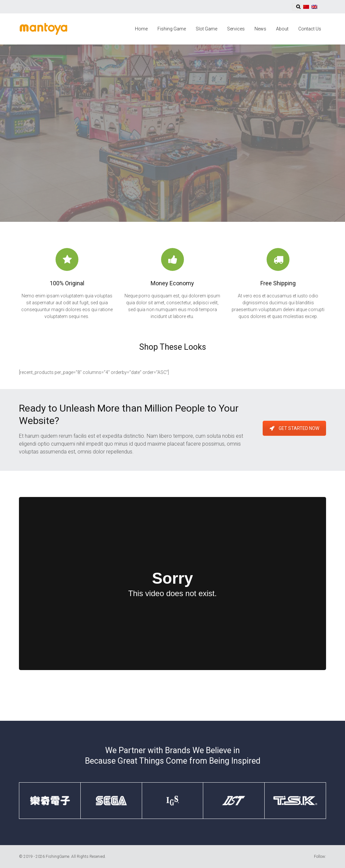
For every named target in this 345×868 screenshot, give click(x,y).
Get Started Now (294, 428)
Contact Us (310, 29)
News (260, 29)
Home (141, 29)
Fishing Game (172, 29)
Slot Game (206, 29)
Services (236, 29)
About (282, 29)
